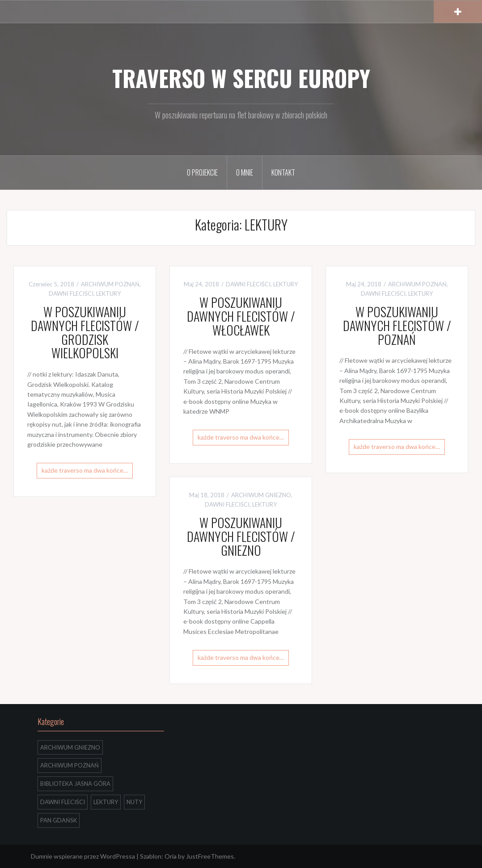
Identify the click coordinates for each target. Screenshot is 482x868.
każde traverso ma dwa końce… (85, 470)
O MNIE (245, 172)
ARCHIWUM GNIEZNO (261, 495)
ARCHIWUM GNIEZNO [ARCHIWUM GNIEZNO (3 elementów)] (70, 747)
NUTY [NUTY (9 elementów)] (134, 802)
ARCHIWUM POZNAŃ (110, 284)
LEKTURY (108, 294)
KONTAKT (283, 172)
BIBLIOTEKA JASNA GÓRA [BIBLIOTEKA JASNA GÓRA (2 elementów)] (75, 784)
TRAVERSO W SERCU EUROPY (241, 78)
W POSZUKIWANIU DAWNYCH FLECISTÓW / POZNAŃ (397, 325)
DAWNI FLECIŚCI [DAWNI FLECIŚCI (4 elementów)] (63, 802)
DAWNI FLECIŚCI (71, 294)
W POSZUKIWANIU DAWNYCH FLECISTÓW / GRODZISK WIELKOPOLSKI (85, 332)
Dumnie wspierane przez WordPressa (83, 856)
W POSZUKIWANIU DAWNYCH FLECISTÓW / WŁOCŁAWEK (241, 316)
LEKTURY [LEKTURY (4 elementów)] (106, 802)
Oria (171, 856)
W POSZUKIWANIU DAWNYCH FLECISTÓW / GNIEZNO (241, 536)
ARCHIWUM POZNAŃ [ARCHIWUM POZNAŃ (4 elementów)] (70, 765)
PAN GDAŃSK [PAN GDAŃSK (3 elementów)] (59, 820)
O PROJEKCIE (202, 172)
